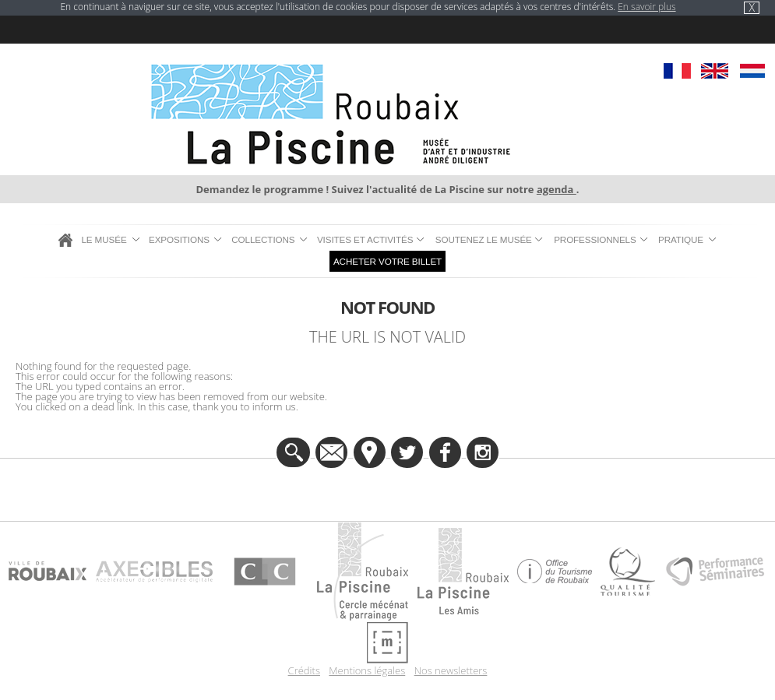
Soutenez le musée (484, 239)
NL (752, 71)
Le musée (104, 239)
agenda (557, 189)
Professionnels (595, 239)
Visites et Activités (365, 239)
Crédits (304, 671)
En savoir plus (646, 7)
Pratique (681, 239)
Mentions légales (367, 671)
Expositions (179, 239)
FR (677, 71)
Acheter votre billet (387, 261)
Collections (263, 239)
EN (715, 71)
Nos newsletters (451, 671)
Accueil (65, 240)
